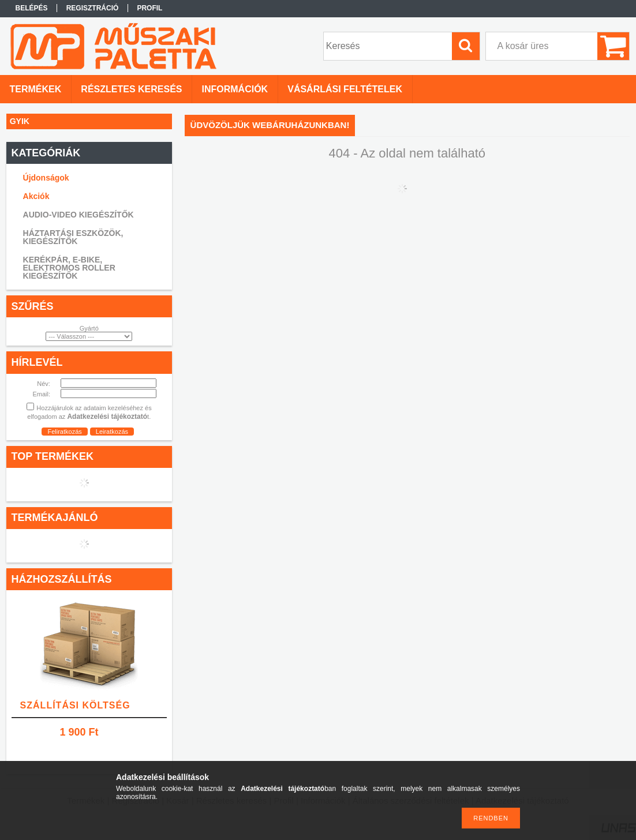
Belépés (32, 8)
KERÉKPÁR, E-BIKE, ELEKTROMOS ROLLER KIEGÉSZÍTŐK (69, 268)
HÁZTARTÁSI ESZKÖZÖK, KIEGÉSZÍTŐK (73, 237)
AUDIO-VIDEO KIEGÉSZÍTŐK (78, 215)
